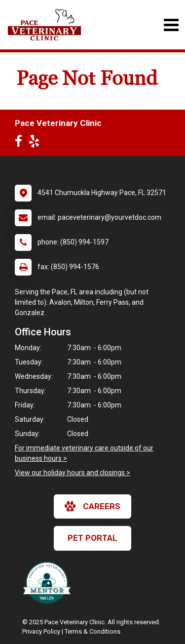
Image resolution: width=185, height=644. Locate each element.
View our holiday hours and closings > (73, 473)
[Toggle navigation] (171, 25)
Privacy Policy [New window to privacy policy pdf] (41, 631)
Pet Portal (92, 538)
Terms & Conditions (92, 631)
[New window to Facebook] (21, 143)
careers (92, 506)
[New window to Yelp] (37, 143)
